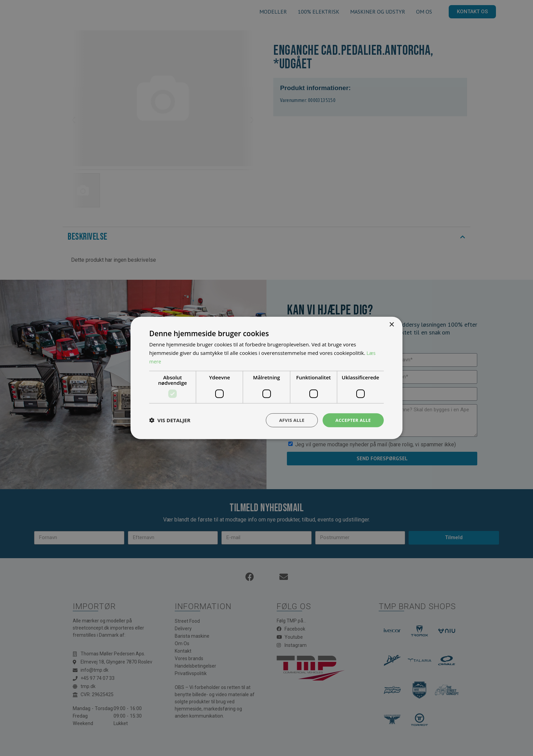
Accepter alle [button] (352, 420)
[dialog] (266, 378)
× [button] (391, 324)
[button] (170, 420)
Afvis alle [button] (289, 420)
